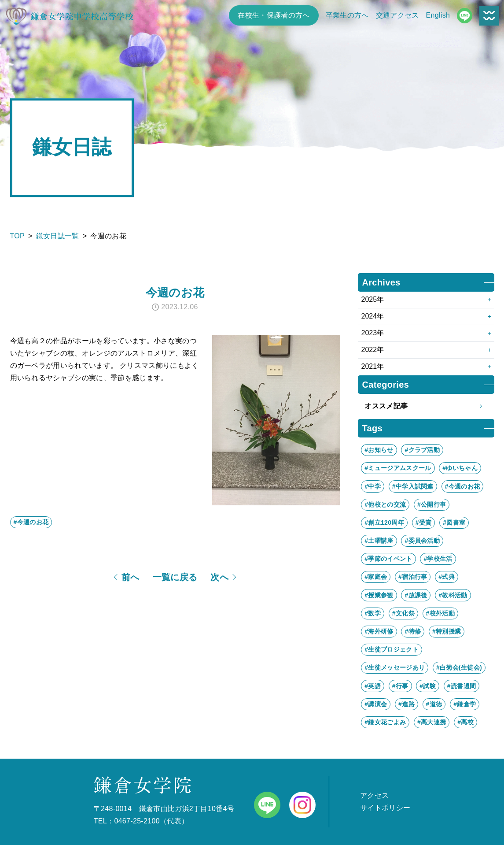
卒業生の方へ (347, 15)
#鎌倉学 (465, 704)
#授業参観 (379, 595)
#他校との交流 (385, 504)
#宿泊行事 (413, 577)
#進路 (407, 704)
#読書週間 (462, 686)
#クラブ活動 (422, 450)
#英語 (373, 686)
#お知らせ (379, 450)
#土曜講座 (379, 541)
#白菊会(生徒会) (459, 667)
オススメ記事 (426, 406)
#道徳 (434, 704)
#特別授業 (447, 631)
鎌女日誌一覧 (58, 236)
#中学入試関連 (413, 486)
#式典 (447, 577)
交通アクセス (397, 15)
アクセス (374, 795)
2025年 (373, 299)
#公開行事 (432, 504)
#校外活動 (440, 613)
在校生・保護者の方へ (274, 15)
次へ (219, 577)
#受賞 (424, 523)
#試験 (428, 686)
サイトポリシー (385, 808)
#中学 (373, 486)
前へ (131, 577)
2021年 (373, 366)
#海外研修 (379, 631)
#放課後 (416, 595)
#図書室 (454, 523)
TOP (18, 236)
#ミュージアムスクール (398, 468)
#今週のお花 (31, 522)
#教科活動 (453, 595)
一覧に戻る (175, 577)
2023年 (373, 333)
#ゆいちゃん (460, 468)
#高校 (465, 722)
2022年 (373, 350)
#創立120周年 (384, 523)
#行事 (400, 686)
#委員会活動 (422, 541)
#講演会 (376, 704)
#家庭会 (376, 577)
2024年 (373, 316)
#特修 (413, 631)
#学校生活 (438, 559)
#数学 (373, 613)
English (438, 15)
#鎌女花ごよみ (385, 722)
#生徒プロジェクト (392, 649)
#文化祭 (403, 613)
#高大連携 (432, 722)
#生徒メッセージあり (395, 667)
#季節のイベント (388, 559)
